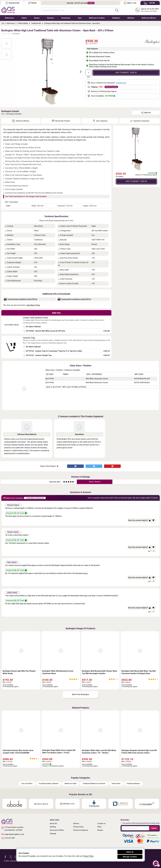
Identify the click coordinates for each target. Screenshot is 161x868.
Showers (50, 18)
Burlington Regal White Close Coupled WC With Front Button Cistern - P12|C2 (59, 751)
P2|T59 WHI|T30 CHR (142, 379)
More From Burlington (81, 694)
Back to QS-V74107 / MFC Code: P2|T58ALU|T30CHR (66, 387)
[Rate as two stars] (65, 482)
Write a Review (95, 482)
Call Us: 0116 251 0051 (150, 9)
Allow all (130, 852)
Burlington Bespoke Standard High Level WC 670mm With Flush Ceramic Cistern (139, 752)
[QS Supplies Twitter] (11, 857)
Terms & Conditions (81, 830)
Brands (32, 3)
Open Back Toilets (33, 305)
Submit (154, 828)
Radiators (116, 18)
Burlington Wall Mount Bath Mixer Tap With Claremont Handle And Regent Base (139, 672)
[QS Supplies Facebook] (5, 857)
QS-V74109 (50, 379)
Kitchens (131, 18)
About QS (53, 823)
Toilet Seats (116, 784)
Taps (80, 18)
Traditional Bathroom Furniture (94, 784)
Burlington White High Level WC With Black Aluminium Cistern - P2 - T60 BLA (99, 752)
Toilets (24, 18)
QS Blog (53, 827)
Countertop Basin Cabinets (49, 784)
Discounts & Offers (57, 830)
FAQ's (99, 827)
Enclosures (66, 18)
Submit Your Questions (13, 498)
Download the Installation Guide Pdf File (21, 299)
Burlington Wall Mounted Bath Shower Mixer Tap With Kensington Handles (100, 672)
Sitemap (53, 834)
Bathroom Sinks (71, 784)
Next (79, 71)
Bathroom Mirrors (149, 18)
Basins (37, 18)
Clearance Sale (12, 3)
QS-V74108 (50, 383)
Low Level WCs (27, 784)
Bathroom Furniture (97, 18)
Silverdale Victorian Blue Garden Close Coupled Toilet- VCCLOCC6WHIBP (18, 752)
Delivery (76, 823)
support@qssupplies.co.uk (13, 834)
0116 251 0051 (8, 838)
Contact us (101, 823)
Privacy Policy (78, 827)
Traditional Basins (133, 784)
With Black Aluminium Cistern (97, 383)
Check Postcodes (111, 87)
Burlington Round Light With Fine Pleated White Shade (19, 672)
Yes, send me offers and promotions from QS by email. (141, 823)
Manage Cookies (130, 857)
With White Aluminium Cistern (97, 379)
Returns (100, 830)
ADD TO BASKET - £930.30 (126, 73)
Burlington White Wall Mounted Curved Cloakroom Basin (58, 672)
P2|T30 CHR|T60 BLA (142, 383)
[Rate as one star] (64, 482)
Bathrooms (9, 18)
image (85, 573)
